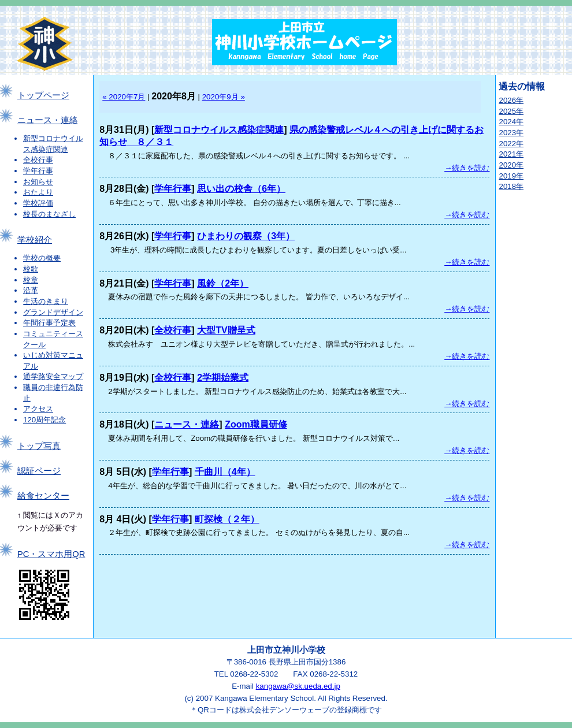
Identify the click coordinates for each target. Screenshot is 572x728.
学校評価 (38, 203)
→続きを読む (467, 168)
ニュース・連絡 (48, 120)
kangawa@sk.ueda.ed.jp (298, 686)
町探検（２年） (227, 519)
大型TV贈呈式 (226, 330)
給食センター (43, 496)
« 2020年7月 (124, 97)
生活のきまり (46, 301)
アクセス (38, 409)
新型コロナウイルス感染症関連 (219, 130)
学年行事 (38, 171)
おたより (38, 192)
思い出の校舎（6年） (241, 189)
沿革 (31, 290)
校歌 (31, 269)
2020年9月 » (224, 97)
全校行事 (38, 160)
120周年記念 (44, 420)
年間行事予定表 (49, 323)
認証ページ (39, 471)
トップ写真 (39, 446)
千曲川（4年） (225, 472)
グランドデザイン (53, 312)
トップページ (43, 95)
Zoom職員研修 (256, 424)
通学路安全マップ (53, 376)
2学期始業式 (223, 378)
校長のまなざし (49, 214)
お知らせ (38, 182)
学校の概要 (42, 258)
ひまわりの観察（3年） (246, 236)
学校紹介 (35, 240)
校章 (31, 280)
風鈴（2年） (223, 283)
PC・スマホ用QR (51, 554)
